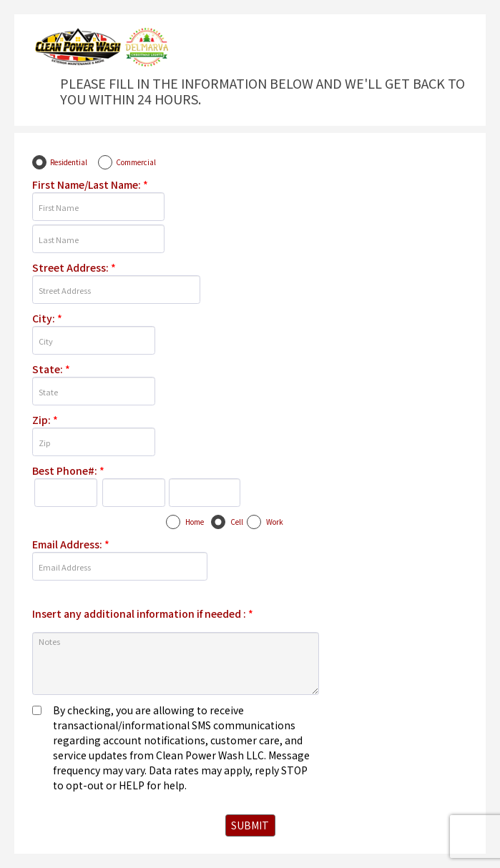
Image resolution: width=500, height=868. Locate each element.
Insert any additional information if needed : (143, 613)
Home (195, 522)
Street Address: (74, 267)
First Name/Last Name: (90, 184)
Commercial (136, 162)
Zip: (45, 420)
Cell (237, 522)
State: (51, 369)
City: (47, 318)
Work (275, 522)
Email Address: (71, 544)
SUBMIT (250, 825)
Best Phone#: (68, 470)
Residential (69, 162)
